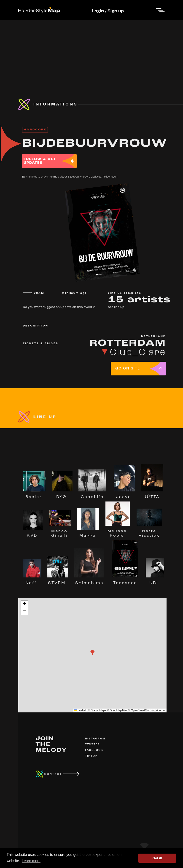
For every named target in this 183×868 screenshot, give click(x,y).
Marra (88, 534)
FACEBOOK (94, 750)
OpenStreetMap (141, 710)
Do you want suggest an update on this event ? (59, 307)
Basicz (34, 495)
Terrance (125, 581)
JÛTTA (152, 495)
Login (98, 11)
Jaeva (124, 495)
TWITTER (93, 744)
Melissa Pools (118, 531)
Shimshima (89, 581)
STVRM (57, 581)
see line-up (116, 307)
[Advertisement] (91, 52)
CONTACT (53, 774)
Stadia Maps (98, 710)
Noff (32, 581)
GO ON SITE (128, 369)
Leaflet (80, 710)
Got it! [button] (157, 858)
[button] (92, 653)
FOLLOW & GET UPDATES (40, 161)
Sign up (116, 11)
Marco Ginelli (60, 531)
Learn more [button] (31, 861)
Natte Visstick (149, 531)
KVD (33, 534)
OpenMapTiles (118, 710)
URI (155, 581)
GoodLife (92, 495)
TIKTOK (91, 756)
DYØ (62, 495)
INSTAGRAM (95, 739)
